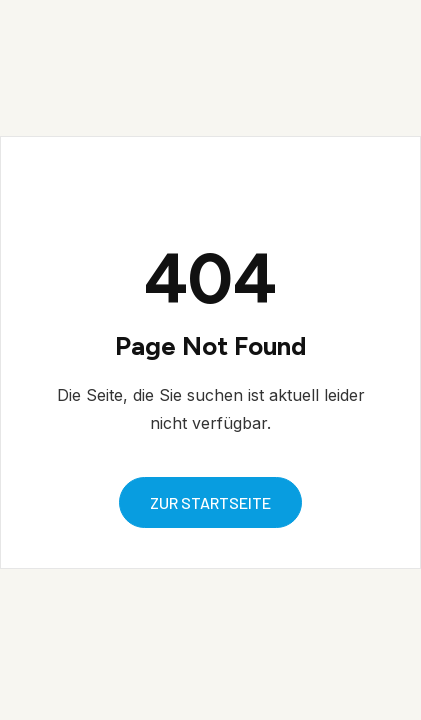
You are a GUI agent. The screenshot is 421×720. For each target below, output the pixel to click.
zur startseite (210, 502)
